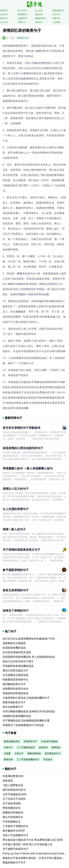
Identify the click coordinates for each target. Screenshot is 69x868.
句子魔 (10, 38)
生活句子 (4, 14)
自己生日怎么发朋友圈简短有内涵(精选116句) (29, 639)
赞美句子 (4, 18)
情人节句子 (23, 10)
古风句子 (19, 753)
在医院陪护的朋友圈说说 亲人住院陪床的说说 (29, 657)
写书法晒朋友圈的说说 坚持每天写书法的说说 (29, 711)
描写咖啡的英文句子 (14, 684)
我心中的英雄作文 (13, 817)
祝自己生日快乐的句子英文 (18, 661)
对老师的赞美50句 (13, 776)
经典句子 (56, 18)
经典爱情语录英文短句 (15, 689)
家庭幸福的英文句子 (14, 702)
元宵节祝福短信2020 (15, 794)
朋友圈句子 (23, 14)
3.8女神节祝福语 (49, 741)
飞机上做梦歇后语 (13, 785)
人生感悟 (56, 22)
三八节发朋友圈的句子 (28, 759)
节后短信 (48, 759)
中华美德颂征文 (12, 822)
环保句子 (8, 747)
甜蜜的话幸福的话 (13, 812)
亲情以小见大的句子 (16, 489)
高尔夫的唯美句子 (13, 707)
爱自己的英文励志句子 (15, 670)
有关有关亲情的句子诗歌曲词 (21, 428)
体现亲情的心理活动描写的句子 (23, 448)
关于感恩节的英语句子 (15, 849)
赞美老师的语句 (12, 741)
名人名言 (39, 10)
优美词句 (43, 747)
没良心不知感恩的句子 (15, 835)
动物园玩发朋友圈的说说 (17, 716)
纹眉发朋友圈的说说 (14, 648)
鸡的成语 (8, 781)
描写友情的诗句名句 (14, 790)
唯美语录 (8, 759)
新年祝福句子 (58, 10)
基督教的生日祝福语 (14, 643)
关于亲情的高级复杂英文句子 (21, 550)
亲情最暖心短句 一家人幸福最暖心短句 (28, 468)
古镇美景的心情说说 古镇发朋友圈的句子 (26, 698)
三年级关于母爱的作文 (15, 826)
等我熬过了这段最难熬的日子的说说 (23, 725)
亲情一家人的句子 (14, 529)
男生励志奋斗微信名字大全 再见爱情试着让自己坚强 (33, 840)
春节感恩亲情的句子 (16, 570)
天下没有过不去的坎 (14, 799)
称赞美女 (56, 747)
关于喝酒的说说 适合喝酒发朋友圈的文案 (26, 720)
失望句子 (22, 22)
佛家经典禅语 (34, 753)
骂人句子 (4, 22)
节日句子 (56, 14)
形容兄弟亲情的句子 (16, 590)
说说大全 (39, 14)
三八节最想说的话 (26, 747)
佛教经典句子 (41, 18)
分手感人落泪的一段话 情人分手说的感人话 (27, 844)
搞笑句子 (4, 10)
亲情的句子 (23, 38)
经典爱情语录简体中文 (15, 680)
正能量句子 (23, 18)
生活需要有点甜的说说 (15, 675)
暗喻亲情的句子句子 (14, 862)
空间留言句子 (30, 741)
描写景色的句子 (53, 753)
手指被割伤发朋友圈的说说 (18, 666)
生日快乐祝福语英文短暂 (17, 652)
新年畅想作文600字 (14, 831)
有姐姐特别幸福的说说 (15, 693)
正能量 (7, 753)
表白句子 (39, 22)
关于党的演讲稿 (12, 803)
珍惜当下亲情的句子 (16, 610)
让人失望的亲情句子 (16, 509)
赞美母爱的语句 (12, 808)
